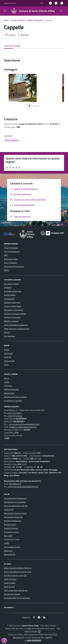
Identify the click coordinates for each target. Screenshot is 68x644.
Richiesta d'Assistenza (13, 521)
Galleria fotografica (35, 20)
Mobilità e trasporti (11, 321)
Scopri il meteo (10, 583)
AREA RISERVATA (33, 640)
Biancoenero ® (18, 637)
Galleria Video (9, 393)
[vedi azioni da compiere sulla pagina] (23, 35)
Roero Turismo (9, 587)
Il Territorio (8, 386)
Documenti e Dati (11, 259)
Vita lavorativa (10, 336)
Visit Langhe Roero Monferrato (16, 590)
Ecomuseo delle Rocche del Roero (17, 598)
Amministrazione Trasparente (15, 498)
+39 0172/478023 (14, 413)
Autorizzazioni (9, 299)
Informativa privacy (11, 532)
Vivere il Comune (18, 20)
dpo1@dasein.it (15, 484)
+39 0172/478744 (15, 416)
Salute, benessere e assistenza (16, 325)
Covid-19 (8, 357)
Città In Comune (31, 631)
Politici (6, 270)
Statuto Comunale (11, 528)
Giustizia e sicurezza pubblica (15, 314)
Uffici (6, 255)
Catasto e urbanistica (12, 302)
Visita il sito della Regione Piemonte (18, 568)
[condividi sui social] (10, 35)
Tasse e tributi (9, 361)
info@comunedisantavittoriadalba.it (23, 427)
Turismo (7, 332)
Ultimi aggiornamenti (12, 547)
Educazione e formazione (14, 310)
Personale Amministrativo (14, 266)
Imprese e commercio (12, 317)
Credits (7, 543)
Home (6, 20)
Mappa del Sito (10, 554)
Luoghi (7, 382)
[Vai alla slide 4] (36, 106)
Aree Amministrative (12, 251)
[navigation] (5, 11)
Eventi (6, 378)
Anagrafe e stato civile (13, 291)
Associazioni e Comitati (13, 401)
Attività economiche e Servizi (15, 397)
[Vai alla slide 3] (34, 106)
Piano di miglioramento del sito (16, 506)
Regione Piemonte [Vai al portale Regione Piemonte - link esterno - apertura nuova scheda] (10, 3)
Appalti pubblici (10, 295)
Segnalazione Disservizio (13, 517)
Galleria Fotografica (11, 389)
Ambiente (8, 287)
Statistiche (8, 551)
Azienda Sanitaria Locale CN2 (15, 575)
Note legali (8, 536)
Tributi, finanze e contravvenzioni (17, 329)
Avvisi (6, 365)
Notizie (7, 350)
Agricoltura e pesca (11, 284)
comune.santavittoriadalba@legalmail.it (24, 424)
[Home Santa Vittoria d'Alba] (32, 11)
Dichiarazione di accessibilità (15, 502)
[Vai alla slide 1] (29, 106)
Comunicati (8, 353)
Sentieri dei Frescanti (12, 594)
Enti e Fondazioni (11, 263)
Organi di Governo (11, 248)
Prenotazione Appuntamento (15, 513)
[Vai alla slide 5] (39, 106)
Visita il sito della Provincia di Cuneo (18, 572)
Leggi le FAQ (9, 509)
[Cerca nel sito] (61, 11)
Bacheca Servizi (10, 524)
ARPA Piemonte (10, 579)
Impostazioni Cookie (12, 539)
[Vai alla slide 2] (32, 106)
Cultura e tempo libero (13, 306)
